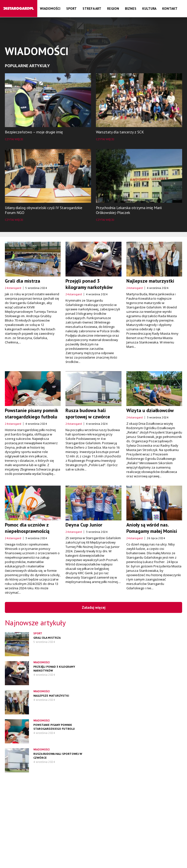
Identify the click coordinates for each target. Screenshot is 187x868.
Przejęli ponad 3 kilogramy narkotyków (89, 284)
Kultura (149, 9)
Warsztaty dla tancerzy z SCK (120, 132)
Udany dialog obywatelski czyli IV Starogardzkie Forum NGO (44, 210)
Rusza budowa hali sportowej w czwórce (88, 414)
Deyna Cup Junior (84, 525)
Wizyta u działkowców (150, 410)
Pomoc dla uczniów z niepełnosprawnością (27, 528)
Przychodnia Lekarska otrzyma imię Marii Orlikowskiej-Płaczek (129, 210)
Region (113, 9)
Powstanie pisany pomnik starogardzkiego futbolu (31, 414)
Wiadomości (50, 9)
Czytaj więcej (14, 139)
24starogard (13, 288)
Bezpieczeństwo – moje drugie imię (34, 132)
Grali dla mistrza (23, 281)
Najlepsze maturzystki (150, 281)
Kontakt (170, 9)
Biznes (131, 9)
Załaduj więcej (94, 607)
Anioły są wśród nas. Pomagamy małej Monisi (152, 528)
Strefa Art (92, 9)
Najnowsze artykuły (35, 623)
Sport (71, 9)
